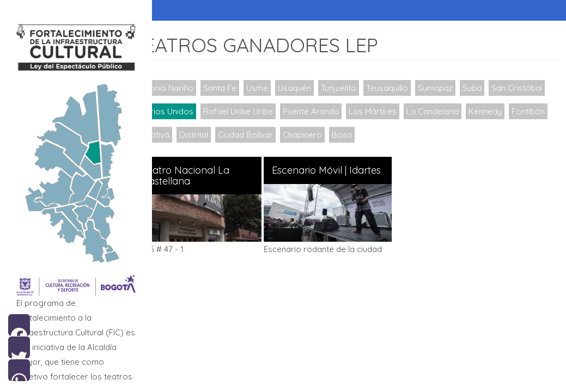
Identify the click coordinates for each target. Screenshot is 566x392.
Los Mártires (440, 111)
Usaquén (301, 88)
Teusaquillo (394, 88)
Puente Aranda (378, 111)
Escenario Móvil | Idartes (332, 170)
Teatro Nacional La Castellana (192, 176)
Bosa (434, 135)
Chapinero (395, 135)
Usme (264, 88)
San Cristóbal (169, 111)
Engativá (246, 135)
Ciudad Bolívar (338, 135)
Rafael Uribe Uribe (305, 111)
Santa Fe (226, 88)
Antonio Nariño (172, 88)
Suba (479, 88)
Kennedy (160, 135)
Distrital (286, 135)
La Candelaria (500, 111)
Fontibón (203, 135)
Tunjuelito (345, 88)
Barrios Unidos (232, 111)
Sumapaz (442, 88)
